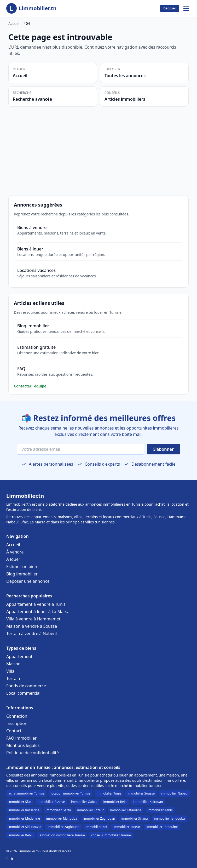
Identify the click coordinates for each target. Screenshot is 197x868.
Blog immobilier (22, 574)
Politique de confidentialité (33, 753)
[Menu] (186, 8)
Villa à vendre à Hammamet (33, 619)
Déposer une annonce (28, 581)
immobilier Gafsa (58, 810)
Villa (10, 671)
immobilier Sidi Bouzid (25, 827)
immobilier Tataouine (126, 810)
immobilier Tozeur (90, 810)
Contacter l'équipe (30, 386)
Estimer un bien (22, 567)
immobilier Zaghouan (99, 818)
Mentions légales (23, 745)
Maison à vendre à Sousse (32, 626)
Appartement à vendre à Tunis (36, 604)
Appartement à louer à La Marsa (38, 612)
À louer (13, 559)
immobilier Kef (97, 827)
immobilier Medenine (24, 818)
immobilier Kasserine (24, 810)
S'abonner (164, 449)
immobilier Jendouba (170, 818)
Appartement (19, 656)
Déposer (170, 8)
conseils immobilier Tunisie (111, 835)
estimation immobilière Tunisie (62, 835)
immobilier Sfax (20, 802)
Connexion (17, 716)
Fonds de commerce (26, 686)
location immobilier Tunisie (71, 793)
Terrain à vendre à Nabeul (32, 633)
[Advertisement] (98, 146)
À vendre (15, 552)
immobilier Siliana (134, 818)
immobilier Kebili (160, 810)
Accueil (14, 23)
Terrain (13, 678)
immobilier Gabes (84, 802)
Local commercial (23, 693)
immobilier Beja (115, 802)
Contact (14, 731)
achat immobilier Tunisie (26, 793)
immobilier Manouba (62, 818)
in (13, 859)
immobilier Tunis (109, 793)
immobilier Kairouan (148, 802)
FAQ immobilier (21, 738)
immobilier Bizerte (51, 802)
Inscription (17, 723)
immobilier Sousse (141, 793)
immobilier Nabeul (175, 793)
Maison (13, 664)
